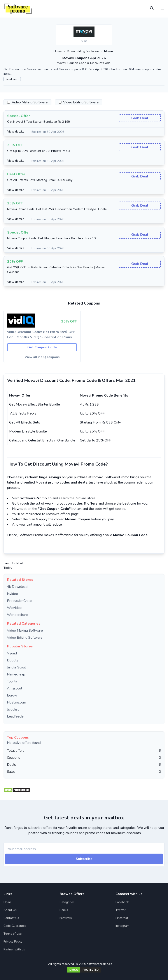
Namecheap (16, 674)
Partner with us (14, 949)
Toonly (12, 681)
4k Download (17, 587)
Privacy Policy (13, 941)
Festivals (66, 918)
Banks (64, 910)
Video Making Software (25, 630)
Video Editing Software (83, 51)
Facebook (122, 902)
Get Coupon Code (42, 347)
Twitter (121, 910)
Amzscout (15, 688)
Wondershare (17, 615)
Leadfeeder (16, 716)
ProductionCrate (19, 601)
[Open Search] (152, 8)
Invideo (12, 594)
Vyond (12, 653)
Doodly (13, 660)
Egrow (12, 695)
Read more (12, 79)
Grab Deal (140, 118)
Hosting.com (17, 702)
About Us (10, 910)
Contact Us (11, 918)
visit (84, 41)
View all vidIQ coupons (42, 357)
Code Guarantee (15, 926)
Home (58, 51)
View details (16, 132)
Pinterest (122, 918)
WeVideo (14, 608)
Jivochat (13, 709)
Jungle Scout (17, 667)
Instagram (122, 926)
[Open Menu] (162, 8)
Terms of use (13, 933)
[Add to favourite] (108, 28)
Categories (67, 902)
